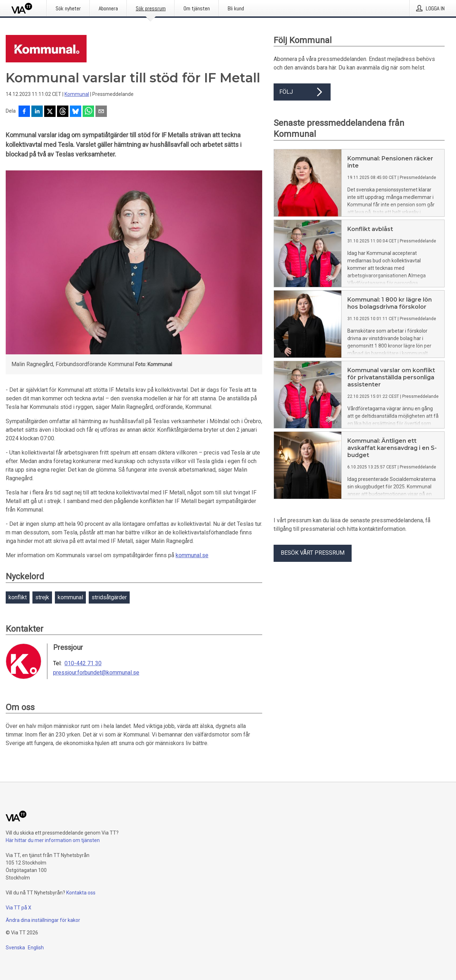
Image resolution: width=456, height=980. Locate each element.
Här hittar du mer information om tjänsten (53, 840)
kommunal (70, 597)
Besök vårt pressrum (313, 553)
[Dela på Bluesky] (76, 112)
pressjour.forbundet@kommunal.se (96, 673)
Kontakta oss (81, 893)
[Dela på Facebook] (24, 112)
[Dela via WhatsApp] (88, 112)
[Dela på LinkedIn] (37, 112)
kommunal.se (192, 555)
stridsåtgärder (109, 597)
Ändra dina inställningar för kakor (43, 920)
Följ (302, 92)
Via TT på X (19, 908)
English (36, 948)
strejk (42, 597)
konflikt (18, 597)
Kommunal (77, 94)
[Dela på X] (50, 112)
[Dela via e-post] (101, 112)
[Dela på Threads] (63, 112)
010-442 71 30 (83, 663)
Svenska (15, 948)
